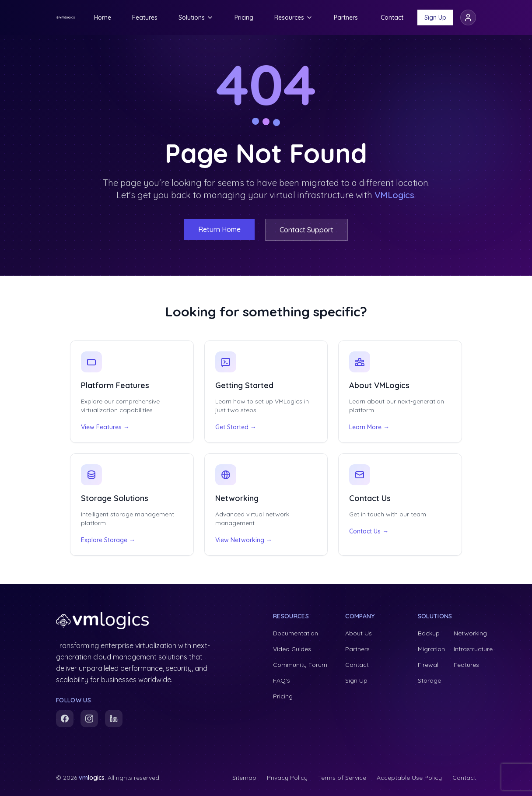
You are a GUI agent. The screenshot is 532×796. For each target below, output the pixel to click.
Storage (429, 680)
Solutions (196, 18)
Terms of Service (342, 778)
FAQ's (282, 680)
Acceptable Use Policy (409, 778)
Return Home (219, 229)
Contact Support (306, 230)
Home (103, 18)
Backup (429, 633)
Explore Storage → (108, 540)
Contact (392, 18)
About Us (359, 633)
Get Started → (236, 427)
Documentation (296, 633)
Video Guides (292, 649)
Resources (294, 18)
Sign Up (435, 18)
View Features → (105, 427)
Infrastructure (473, 649)
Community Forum (300, 665)
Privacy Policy (287, 778)
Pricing (244, 18)
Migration (431, 649)
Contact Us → (369, 531)
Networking (470, 633)
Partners (346, 18)
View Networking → (244, 540)
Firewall (429, 665)
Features (145, 18)
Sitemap (244, 778)
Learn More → (369, 427)
